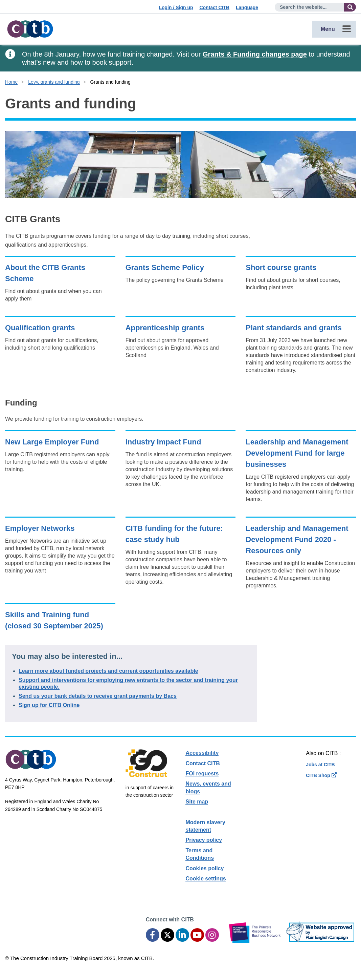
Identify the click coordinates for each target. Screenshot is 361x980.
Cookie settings (206, 879)
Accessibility (202, 753)
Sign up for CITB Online (49, 705)
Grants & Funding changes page (255, 54)
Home (11, 82)
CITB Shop (321, 775)
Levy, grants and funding (54, 82)
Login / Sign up (176, 7)
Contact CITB (214, 7)
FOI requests (202, 774)
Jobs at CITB (320, 765)
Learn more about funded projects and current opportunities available (108, 671)
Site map (197, 802)
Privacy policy (204, 840)
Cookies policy (205, 868)
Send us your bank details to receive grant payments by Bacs (98, 696)
